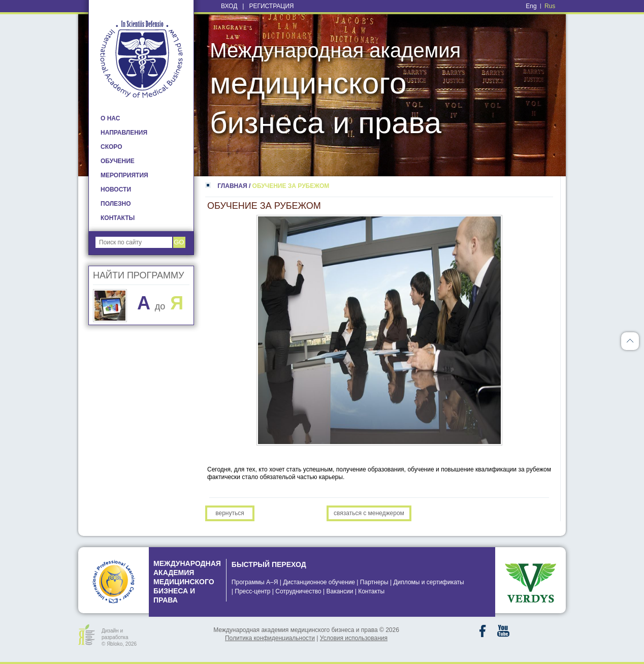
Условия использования (354, 638)
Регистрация (271, 6)
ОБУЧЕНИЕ (118, 161)
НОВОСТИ (116, 189)
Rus (550, 6)
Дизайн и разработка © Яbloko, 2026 (119, 637)
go (179, 242)
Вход (229, 6)
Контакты (371, 591)
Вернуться (230, 513)
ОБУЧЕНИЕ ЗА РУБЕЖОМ (291, 186)
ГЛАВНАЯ (232, 186)
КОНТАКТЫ (118, 218)
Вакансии (340, 591)
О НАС (110, 118)
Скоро (111, 147)
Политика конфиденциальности (270, 638)
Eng (531, 6)
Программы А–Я (255, 582)
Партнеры (374, 582)
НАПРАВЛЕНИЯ (124, 133)
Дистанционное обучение (319, 582)
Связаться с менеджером (369, 513)
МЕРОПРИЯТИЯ (124, 175)
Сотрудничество (298, 591)
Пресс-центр (252, 591)
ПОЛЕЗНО (116, 204)
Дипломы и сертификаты (428, 582)
